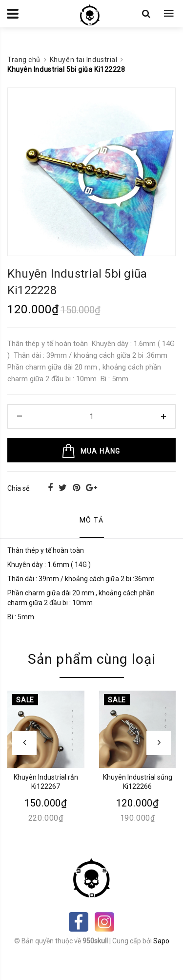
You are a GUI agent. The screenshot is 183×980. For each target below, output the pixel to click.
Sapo (161, 941)
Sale (25, 700)
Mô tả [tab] (92, 520)
